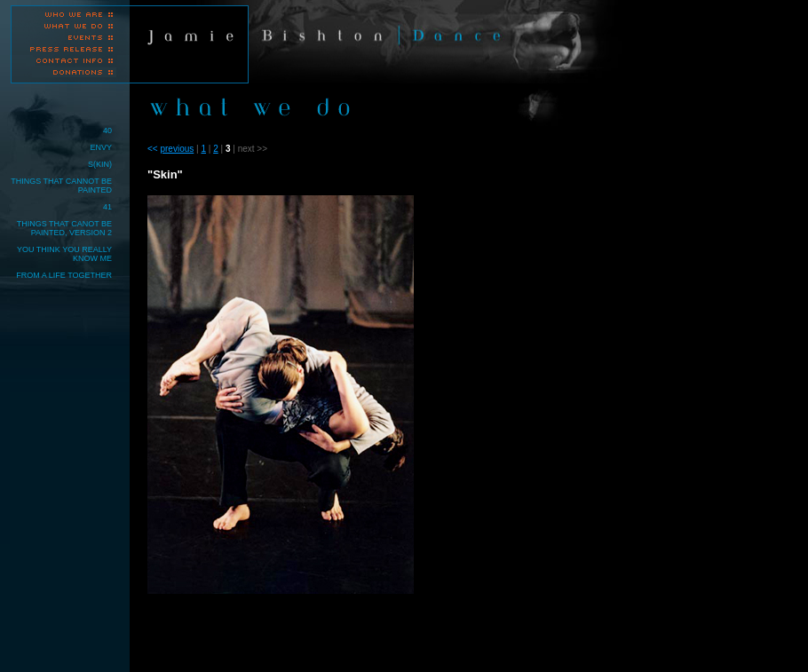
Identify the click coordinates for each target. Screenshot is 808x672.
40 (107, 130)
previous (177, 149)
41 (107, 207)
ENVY (101, 147)
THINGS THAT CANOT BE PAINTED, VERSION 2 (64, 228)
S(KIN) (100, 164)
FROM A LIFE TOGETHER (64, 275)
